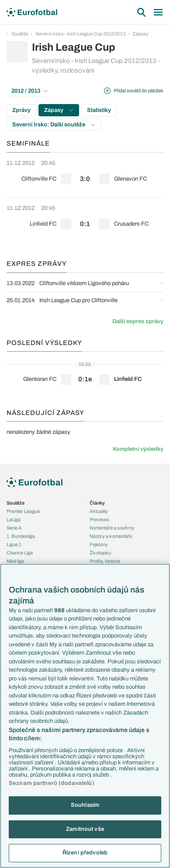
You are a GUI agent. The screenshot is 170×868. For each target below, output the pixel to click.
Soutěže (20, 34)
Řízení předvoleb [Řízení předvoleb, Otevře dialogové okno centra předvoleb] (85, 853)
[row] (85, 175)
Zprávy (21, 110)
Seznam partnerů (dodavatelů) (52, 783)
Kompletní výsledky (138, 449)
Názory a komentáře (111, 536)
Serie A (14, 528)
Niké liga (15, 561)
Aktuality (99, 511)
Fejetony (99, 544)
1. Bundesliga (21, 536)
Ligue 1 (14, 544)
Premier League (23, 511)
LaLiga (14, 519)
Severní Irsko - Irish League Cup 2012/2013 (80, 34)
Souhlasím (85, 805)
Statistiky (99, 110)
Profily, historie (105, 561)
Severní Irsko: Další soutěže (54, 125)
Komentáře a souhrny (112, 528)
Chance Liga (20, 553)
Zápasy (141, 34)
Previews (99, 519)
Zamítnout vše (85, 829)
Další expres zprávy (138, 321)
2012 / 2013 (29, 91)
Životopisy (101, 553)
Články (97, 503)
